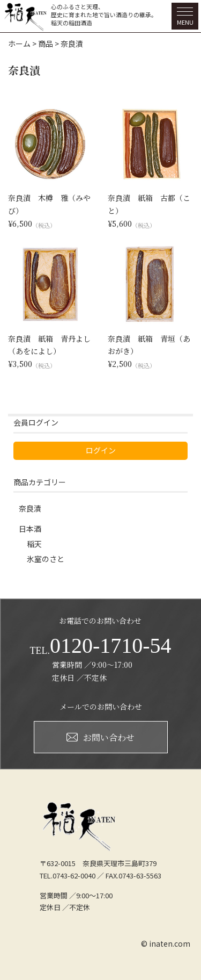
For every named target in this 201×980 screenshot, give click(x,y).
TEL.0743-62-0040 (68, 875)
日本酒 (30, 529)
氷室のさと (46, 559)
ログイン (101, 450)
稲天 (34, 544)
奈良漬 (30, 508)
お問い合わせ (100, 737)
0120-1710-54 (100, 646)
